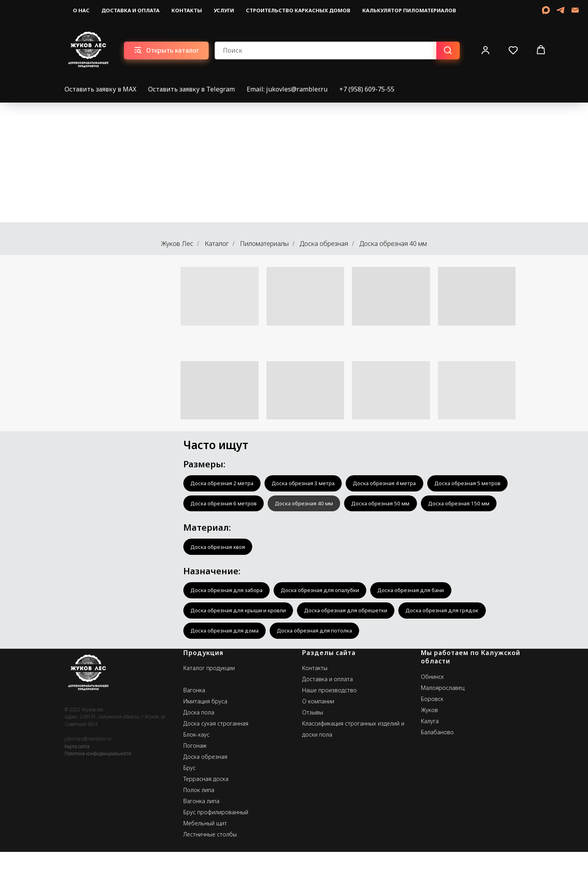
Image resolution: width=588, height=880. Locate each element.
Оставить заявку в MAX (100, 89)
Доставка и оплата (130, 10)
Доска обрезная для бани (425, 616)
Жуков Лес (177, 244)
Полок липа (199, 818)
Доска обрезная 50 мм (222, 526)
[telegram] (560, 10)
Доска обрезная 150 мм (304, 526)
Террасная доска (206, 807)
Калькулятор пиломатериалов (409, 10)
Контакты (187, 10)
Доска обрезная (324, 244)
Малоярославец (443, 716)
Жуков (429, 738)
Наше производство (329, 718)
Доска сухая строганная (216, 751)
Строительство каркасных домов (298, 10)
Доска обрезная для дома (227, 658)
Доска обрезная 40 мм (402, 505)
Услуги (224, 10)
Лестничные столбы (210, 862)
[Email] (575, 10)
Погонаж (195, 774)
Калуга (430, 749)
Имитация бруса (205, 729)
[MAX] (546, 10)
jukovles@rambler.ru (88, 767)
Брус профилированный (216, 840)
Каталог (217, 244)
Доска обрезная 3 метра (311, 484)
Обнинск (432, 705)
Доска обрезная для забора (229, 616)
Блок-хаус (196, 763)
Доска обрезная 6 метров (316, 505)
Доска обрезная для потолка (323, 658)
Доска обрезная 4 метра (397, 484)
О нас (81, 10)
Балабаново (437, 760)
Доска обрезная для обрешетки (354, 637)
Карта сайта (77, 774)
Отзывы (313, 740)
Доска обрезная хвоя (220, 571)
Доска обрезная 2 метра (225, 484)
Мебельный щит (205, 851)
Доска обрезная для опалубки (329, 616)
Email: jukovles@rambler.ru (287, 89)
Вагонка (194, 718)
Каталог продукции (209, 696)
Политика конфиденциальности (98, 782)
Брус (189, 796)
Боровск (432, 727)
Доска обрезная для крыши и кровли (241, 637)
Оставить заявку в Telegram (191, 89)
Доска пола (199, 740)
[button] (485, 50)
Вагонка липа (201, 829)
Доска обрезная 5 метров (226, 505)
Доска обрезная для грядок (456, 637)
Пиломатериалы (264, 244)
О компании (318, 729)
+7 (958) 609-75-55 (367, 89)
